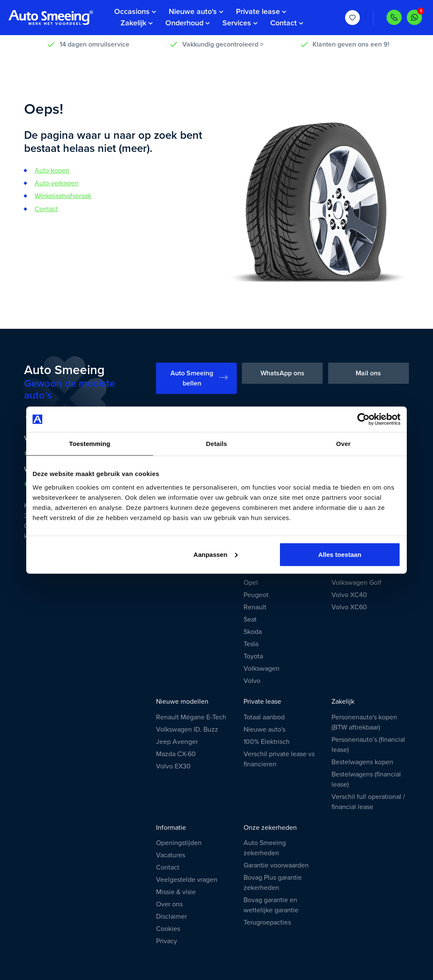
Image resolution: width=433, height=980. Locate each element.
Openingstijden (179, 843)
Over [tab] (344, 444)
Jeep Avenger (177, 742)
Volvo (252, 681)
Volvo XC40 (349, 595)
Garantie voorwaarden (276, 865)
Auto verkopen (57, 183)
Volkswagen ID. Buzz (187, 729)
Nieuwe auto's (264, 729)
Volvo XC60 (349, 607)
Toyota (253, 656)
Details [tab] (216, 444)
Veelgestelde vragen (187, 880)
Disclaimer (171, 917)
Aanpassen (216, 554)
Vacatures (171, 855)
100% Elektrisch (267, 742)
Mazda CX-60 (176, 754)
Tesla (251, 644)
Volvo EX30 (173, 766)
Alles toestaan (340, 554)
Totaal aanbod (264, 717)
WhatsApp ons (282, 373)
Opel (251, 583)
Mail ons (368, 373)
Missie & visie (176, 892)
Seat (250, 619)
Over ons (169, 904)
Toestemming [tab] (90, 444)
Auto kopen (52, 171)
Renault (255, 607)
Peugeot (256, 595)
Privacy (167, 941)
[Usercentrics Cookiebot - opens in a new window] (363, 419)
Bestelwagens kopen (362, 762)
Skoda (253, 632)
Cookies (168, 929)
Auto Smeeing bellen (199, 378)
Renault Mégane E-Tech (191, 717)
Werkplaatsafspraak (63, 196)
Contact (46, 209)
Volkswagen (262, 669)
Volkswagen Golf (356, 583)
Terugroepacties (267, 922)
